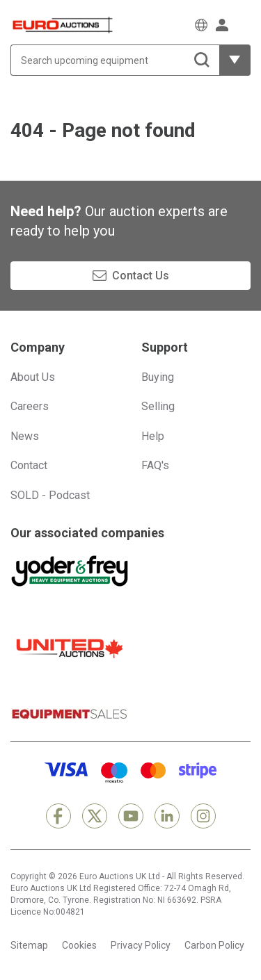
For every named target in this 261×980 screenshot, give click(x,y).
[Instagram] (203, 816)
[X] (95, 816)
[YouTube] (131, 816)
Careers (30, 406)
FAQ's (155, 465)
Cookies (79, 945)
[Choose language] (201, 25)
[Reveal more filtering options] (235, 60)
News (25, 436)
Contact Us (141, 276)
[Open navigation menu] (244, 25)
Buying (158, 377)
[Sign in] (222, 25)
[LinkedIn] (167, 816)
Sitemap (29, 945)
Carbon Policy (214, 945)
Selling (158, 406)
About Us (33, 377)
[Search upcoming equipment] (115, 60)
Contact (29, 465)
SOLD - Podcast (50, 495)
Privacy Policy (141, 945)
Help (153, 436)
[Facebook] (58, 816)
